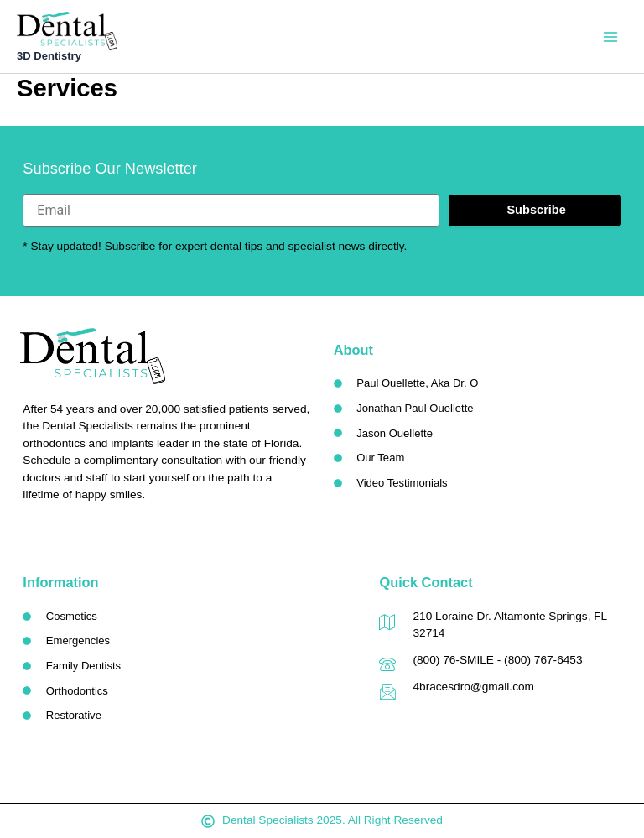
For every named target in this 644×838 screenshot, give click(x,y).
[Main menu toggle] (611, 37)
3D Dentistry (51, 57)
